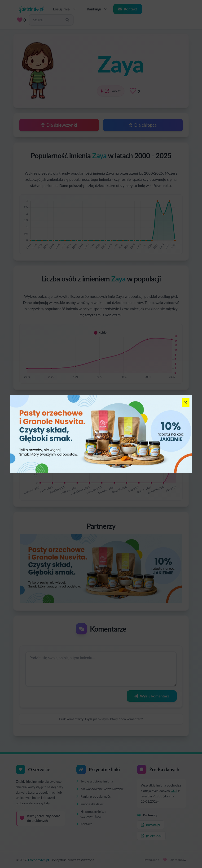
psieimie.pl (151, 836)
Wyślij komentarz (152, 696)
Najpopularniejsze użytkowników (91, 814)
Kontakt (127, 9)
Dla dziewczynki (59, 125)
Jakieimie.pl (31, 9)
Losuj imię (65, 9)
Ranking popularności (94, 796)
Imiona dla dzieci (90, 804)
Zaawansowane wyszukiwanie (100, 789)
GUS (174, 791)
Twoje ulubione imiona (95, 781)
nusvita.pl (151, 825)
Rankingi (97, 9)
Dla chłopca (143, 125)
